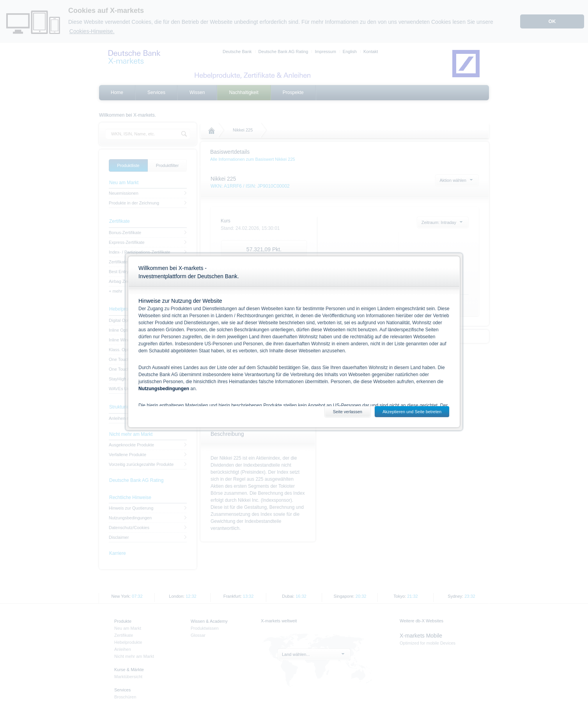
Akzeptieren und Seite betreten (412, 412)
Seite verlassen (348, 412)
